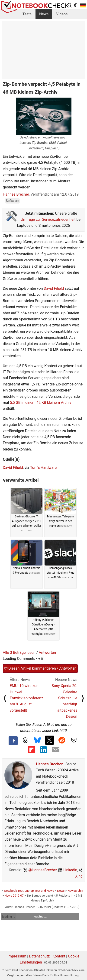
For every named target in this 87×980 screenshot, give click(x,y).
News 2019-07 (14, 896)
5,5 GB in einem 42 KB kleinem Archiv (41, 403)
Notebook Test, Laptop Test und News (29, 891)
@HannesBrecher (40, 870)
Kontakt (59, 956)
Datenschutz (39, 956)
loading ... (8, 917)
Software (12, 201)
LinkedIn (68, 870)
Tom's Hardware (43, 468)
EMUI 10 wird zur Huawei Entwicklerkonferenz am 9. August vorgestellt (26, 698)
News (44, 14)
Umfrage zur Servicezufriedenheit (48, 219)
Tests (27, 14)
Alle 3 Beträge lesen (19, 653)
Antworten (47, 653)
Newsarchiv (75, 891)
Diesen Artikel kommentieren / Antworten (40, 668)
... (82, 14)
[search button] (70, 5)
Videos (62, 14)
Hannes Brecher (16, 194)
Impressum (17, 956)
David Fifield (54, 288)
